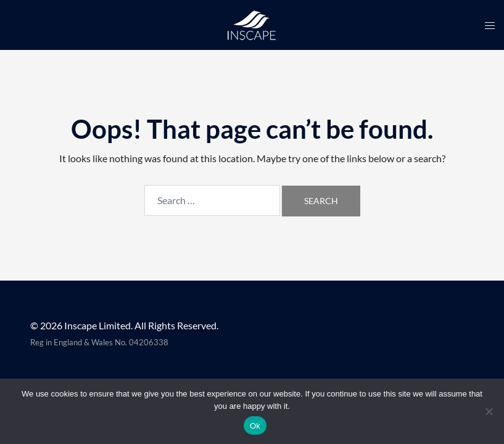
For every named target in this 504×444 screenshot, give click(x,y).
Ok (255, 426)
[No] (489, 411)
